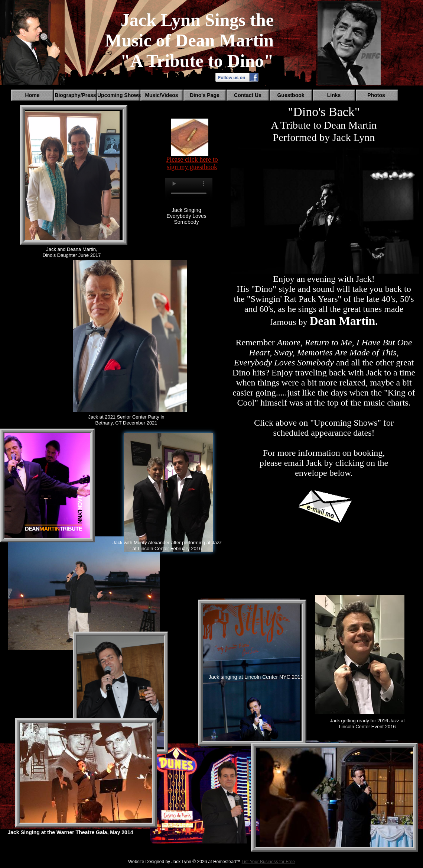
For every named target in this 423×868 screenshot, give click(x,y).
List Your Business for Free (268, 862)
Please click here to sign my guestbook (192, 163)
